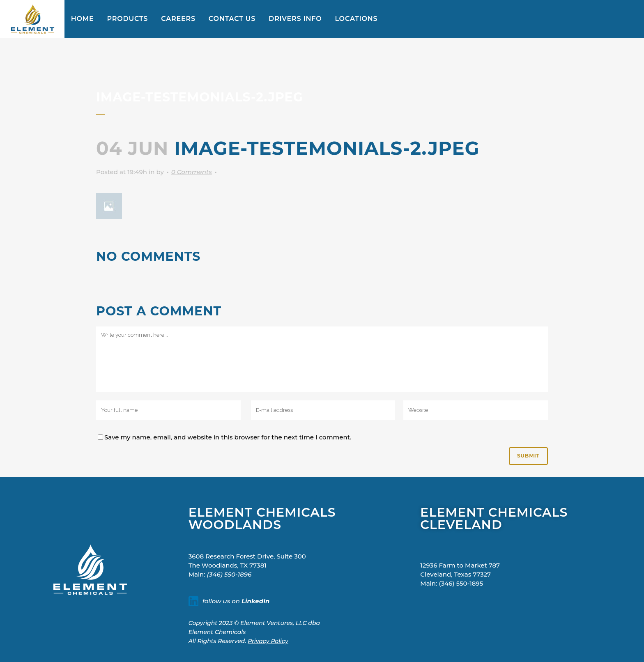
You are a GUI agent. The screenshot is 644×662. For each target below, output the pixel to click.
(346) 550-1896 (229, 574)
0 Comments (192, 172)
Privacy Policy (268, 641)
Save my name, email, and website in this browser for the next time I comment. (228, 437)
